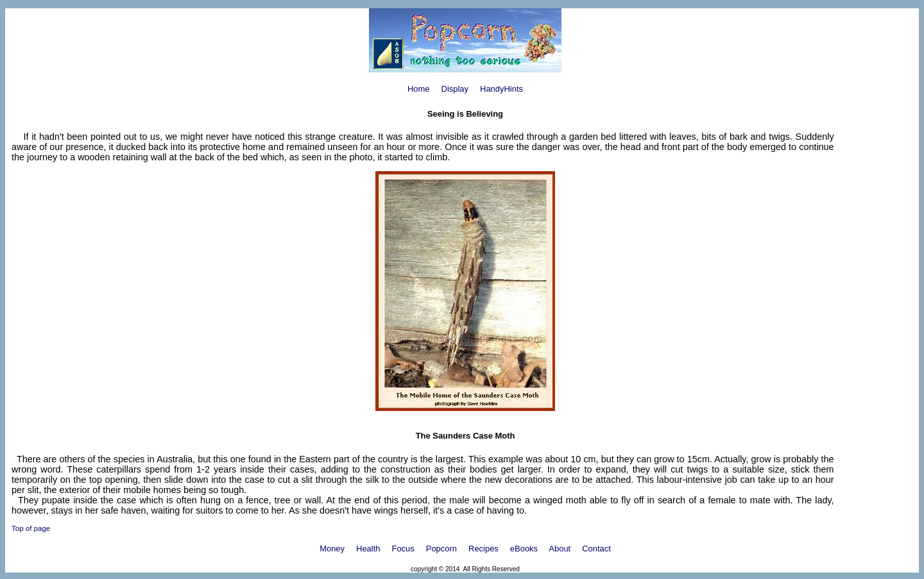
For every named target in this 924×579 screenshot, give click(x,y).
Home (419, 89)
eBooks (524, 549)
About (560, 549)
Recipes (483, 549)
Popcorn (441, 549)
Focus (403, 549)
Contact (596, 549)
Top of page (31, 528)
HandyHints (501, 89)
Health (368, 549)
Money (332, 549)
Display (455, 89)
